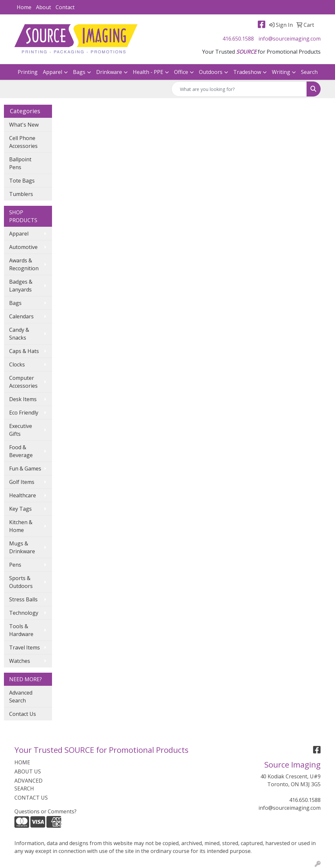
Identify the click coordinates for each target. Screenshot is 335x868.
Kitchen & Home (21, 526)
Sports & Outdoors (21, 582)
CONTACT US (31, 798)
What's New (24, 125)
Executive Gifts (21, 430)
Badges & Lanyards (21, 286)
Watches (20, 661)
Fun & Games (25, 469)
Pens (15, 565)
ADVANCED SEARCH (28, 785)
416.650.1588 (238, 39)
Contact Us (23, 714)
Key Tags (20, 509)
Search (309, 72)
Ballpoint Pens (20, 163)
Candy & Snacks (19, 334)
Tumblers (21, 194)
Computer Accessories (23, 382)
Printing (28, 72)
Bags (79, 72)
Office (181, 72)
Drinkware (109, 72)
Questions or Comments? (45, 811)
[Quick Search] (239, 89)
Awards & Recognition (24, 264)
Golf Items (22, 482)
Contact (65, 7)
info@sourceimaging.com (290, 39)
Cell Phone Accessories (23, 142)
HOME (22, 762)
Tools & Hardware (21, 630)
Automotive (23, 247)
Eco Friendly (24, 413)
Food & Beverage (21, 451)
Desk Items (23, 399)
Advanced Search (21, 697)
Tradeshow (247, 72)
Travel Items (25, 647)
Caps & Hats (24, 351)
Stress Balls (23, 599)
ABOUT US (28, 771)
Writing (281, 72)
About (44, 7)
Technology (24, 613)
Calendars (21, 316)
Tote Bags (22, 181)
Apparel (53, 72)
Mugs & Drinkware (22, 547)
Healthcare (23, 495)
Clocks (17, 364)
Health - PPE (148, 72)
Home (24, 7)
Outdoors (211, 72)
